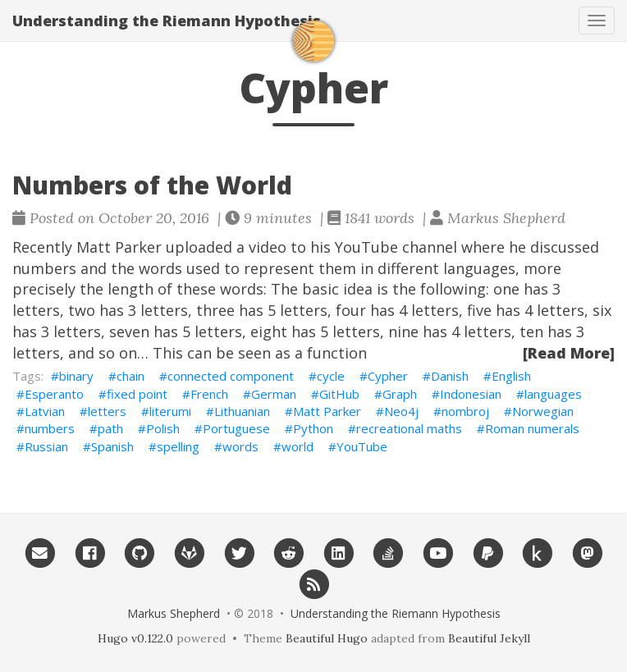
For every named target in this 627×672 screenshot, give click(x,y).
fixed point (137, 394)
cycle (331, 376)
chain (130, 376)
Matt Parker (327, 411)
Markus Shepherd (174, 613)
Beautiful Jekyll (489, 638)
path (110, 428)
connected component (231, 376)
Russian (46, 446)
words (240, 446)
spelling (178, 446)
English (511, 376)
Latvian (45, 411)
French (209, 394)
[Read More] (569, 353)
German (274, 394)
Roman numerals (532, 428)
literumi (170, 411)
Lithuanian (242, 411)
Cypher (388, 376)
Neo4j (401, 411)
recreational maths (409, 428)
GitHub (339, 394)
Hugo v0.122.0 (135, 638)
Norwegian (543, 411)
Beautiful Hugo (327, 638)
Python (313, 428)
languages (553, 394)
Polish (163, 428)
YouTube (362, 446)
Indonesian (471, 394)
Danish (450, 376)
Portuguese (236, 428)
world (297, 446)
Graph (400, 394)
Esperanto (54, 394)
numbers (50, 428)
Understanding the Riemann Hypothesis (167, 21)
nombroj (465, 411)
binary (76, 376)
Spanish (112, 446)
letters (107, 411)
